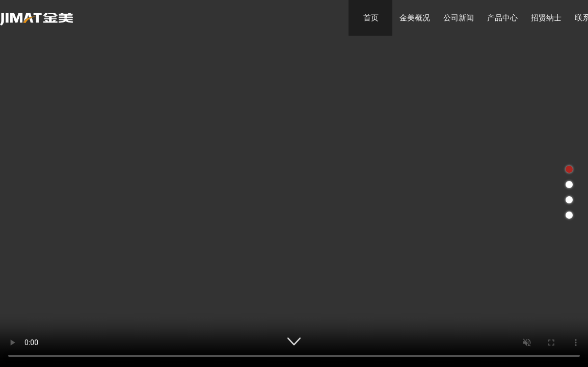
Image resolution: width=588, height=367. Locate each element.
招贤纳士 (546, 18)
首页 (371, 18)
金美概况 (415, 18)
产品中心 (502, 18)
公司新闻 (459, 18)
